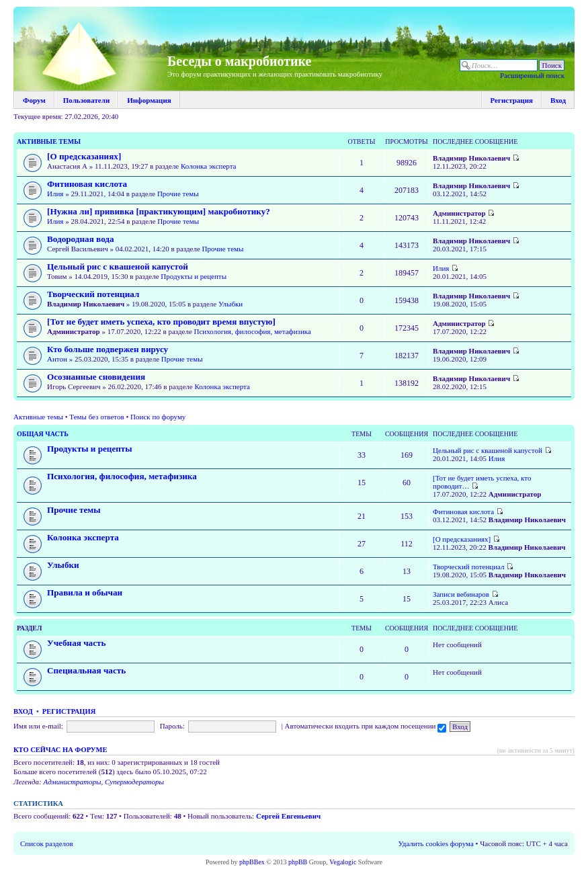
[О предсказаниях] (84, 156)
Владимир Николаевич (471, 158)
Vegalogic (343, 862)
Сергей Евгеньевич (288, 816)
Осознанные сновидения (96, 377)
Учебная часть (77, 643)
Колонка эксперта (208, 166)
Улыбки (230, 304)
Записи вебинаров (461, 594)
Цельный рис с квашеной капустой (118, 266)
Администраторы (72, 782)
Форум (34, 100)
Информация (149, 100)
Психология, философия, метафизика (253, 331)
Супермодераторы (134, 782)
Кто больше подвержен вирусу (108, 349)
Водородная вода (81, 239)
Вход (558, 100)
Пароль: (172, 726)
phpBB (298, 862)
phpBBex (252, 862)
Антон (57, 359)
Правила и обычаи (85, 592)
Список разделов (47, 843)
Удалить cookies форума (436, 843)
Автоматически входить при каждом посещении (366, 726)
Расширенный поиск (532, 75)
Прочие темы (178, 194)
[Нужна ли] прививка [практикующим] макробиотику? (159, 211)
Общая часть (43, 434)
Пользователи (86, 100)
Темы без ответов (96, 417)
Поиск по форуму (158, 417)
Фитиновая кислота (87, 184)
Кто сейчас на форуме (60, 750)
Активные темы (49, 141)
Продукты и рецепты (194, 276)
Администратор (459, 213)
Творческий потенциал (93, 294)
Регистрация (512, 100)
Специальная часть (86, 670)
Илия (55, 194)
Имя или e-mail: (38, 726)
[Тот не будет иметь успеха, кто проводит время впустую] (161, 322)
